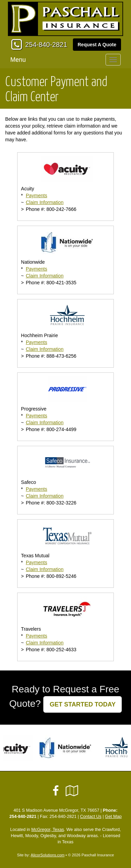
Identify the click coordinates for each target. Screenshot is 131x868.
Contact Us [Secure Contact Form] (91, 817)
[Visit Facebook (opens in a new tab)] (56, 791)
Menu (18, 60)
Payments (36, 195)
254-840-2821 (46, 45)
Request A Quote (97, 45)
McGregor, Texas (48, 830)
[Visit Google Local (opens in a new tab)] (72, 791)
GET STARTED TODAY (83, 704)
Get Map (113, 817)
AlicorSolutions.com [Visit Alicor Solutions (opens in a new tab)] (47, 855)
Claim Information (45, 202)
